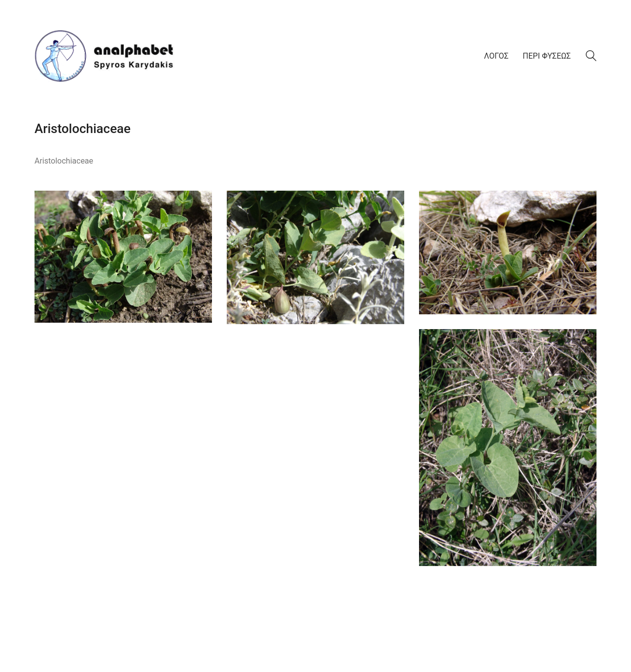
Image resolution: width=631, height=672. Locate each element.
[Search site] (591, 57)
